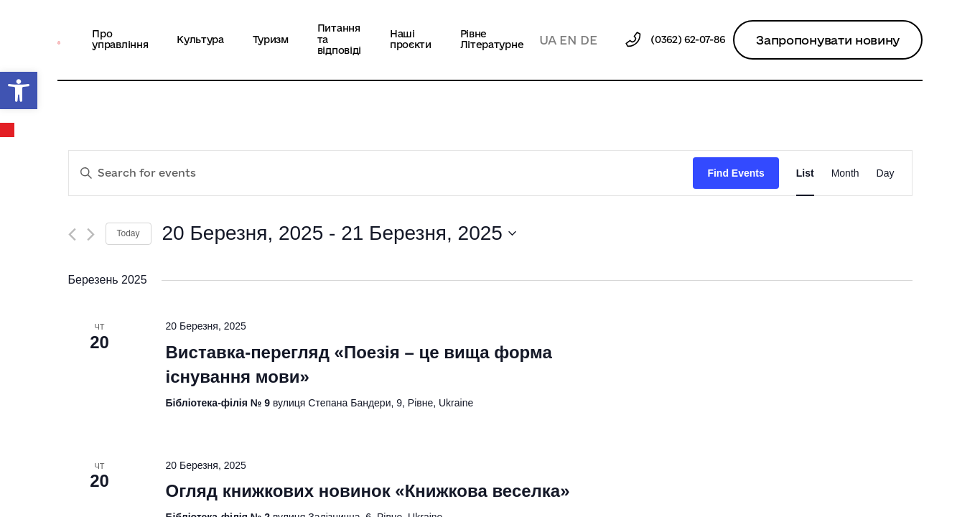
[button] (19, 90)
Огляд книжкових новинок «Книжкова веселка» (367, 491)
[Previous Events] (72, 234)
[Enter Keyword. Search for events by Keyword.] (381, 173)
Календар (8, 130)
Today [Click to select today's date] (129, 233)
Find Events (736, 173)
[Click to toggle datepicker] (339, 233)
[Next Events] (91, 234)
